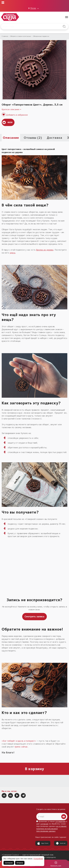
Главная (5, 36)
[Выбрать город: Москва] (34, 8)
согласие (44, 824)
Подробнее (38, 859)
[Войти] (56, 864)
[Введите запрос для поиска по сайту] (30, 27)
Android (61, 843)
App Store (43, 843)
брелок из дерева (45, 250)
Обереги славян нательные (21, 36)
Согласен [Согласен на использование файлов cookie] (9, 863)
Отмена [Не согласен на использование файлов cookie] (20, 863)
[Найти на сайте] (64, 27)
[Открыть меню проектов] (3, 3)
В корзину (35, 769)
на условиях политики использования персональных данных (51, 829)
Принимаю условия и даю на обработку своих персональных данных (52, 826)
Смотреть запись (34, 617)
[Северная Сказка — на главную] (10, 17)
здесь (13, 253)
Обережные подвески (41, 36)
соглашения (60, 821)
